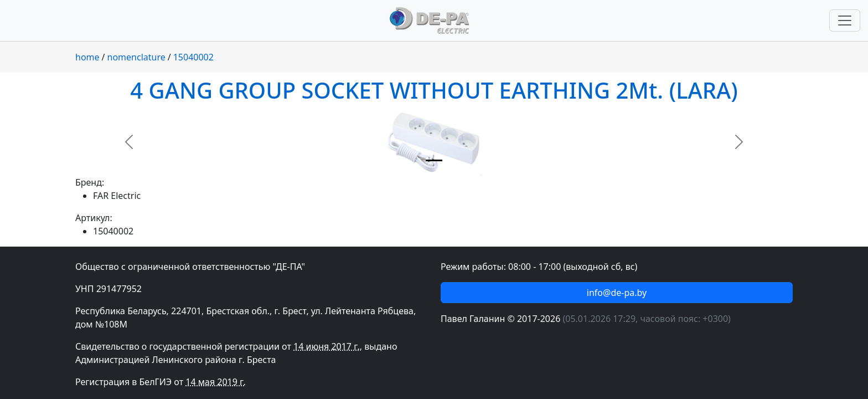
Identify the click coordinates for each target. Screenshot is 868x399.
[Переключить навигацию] (845, 21)
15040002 (193, 57)
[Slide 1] (434, 160)
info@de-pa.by (617, 293)
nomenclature (136, 57)
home (87, 57)
